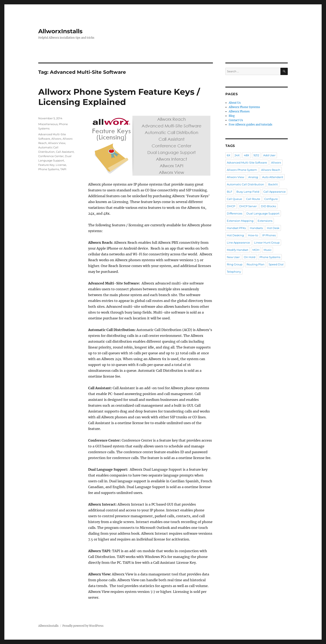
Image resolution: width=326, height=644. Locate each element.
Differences (235, 213)
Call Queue (234, 199)
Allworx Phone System (242, 170)
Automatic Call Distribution (245, 184)
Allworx (56, 139)
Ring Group (235, 264)
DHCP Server (248, 206)
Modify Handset (238, 250)
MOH (256, 250)
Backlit (273, 184)
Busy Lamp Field (248, 192)
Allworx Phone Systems (244, 107)
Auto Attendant (273, 177)
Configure (271, 199)
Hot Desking (235, 235)
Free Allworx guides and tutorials (251, 125)
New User (233, 257)
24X (237, 155)
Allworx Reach (271, 170)
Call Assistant (65, 152)
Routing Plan (256, 264)
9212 (256, 155)
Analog (253, 177)
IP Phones (269, 235)
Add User (269, 155)
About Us (235, 103)
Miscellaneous (48, 124)
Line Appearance (238, 243)
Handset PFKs (236, 228)
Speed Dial (276, 264)
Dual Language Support (263, 213)
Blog (232, 116)
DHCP (231, 206)
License (61, 165)
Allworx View (57, 143)
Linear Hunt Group (267, 243)
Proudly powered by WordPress (83, 626)
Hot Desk (273, 228)
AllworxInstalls (60, 31)
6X (229, 155)
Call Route (253, 199)
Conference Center (51, 156)
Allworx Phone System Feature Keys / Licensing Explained (119, 97)
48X (247, 155)
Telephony (234, 272)
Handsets (256, 228)
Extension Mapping (240, 221)
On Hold (250, 257)
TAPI (63, 169)
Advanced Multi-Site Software (247, 163)
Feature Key (46, 165)
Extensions (265, 221)
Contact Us (236, 120)
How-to (253, 235)
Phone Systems (49, 169)
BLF (230, 192)
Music (268, 250)
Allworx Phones (239, 111)
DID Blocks (268, 206)
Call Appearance (275, 192)
